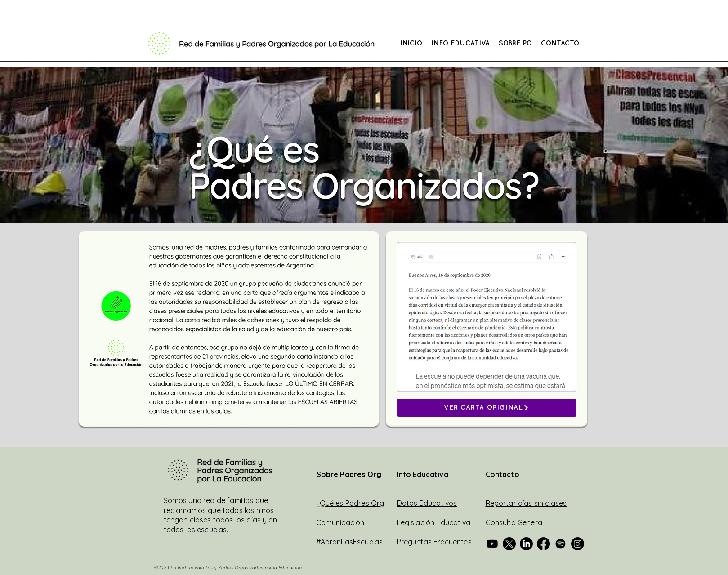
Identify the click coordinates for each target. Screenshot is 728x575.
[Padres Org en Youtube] (492, 544)
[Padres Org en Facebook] (543, 544)
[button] (460, 44)
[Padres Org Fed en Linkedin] (526, 544)
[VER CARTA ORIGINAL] (487, 408)
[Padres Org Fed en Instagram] (578, 544)
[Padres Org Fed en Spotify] (561, 544)
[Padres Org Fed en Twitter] (509, 544)
